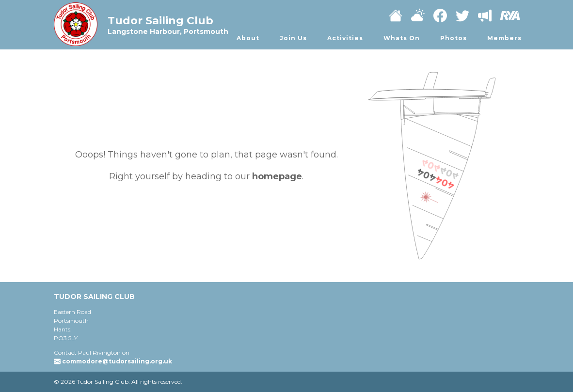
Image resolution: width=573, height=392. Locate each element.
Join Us (293, 38)
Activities (345, 38)
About (248, 38)
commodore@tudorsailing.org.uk (117, 361)
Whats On (402, 38)
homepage (277, 176)
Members (504, 38)
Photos (454, 38)
